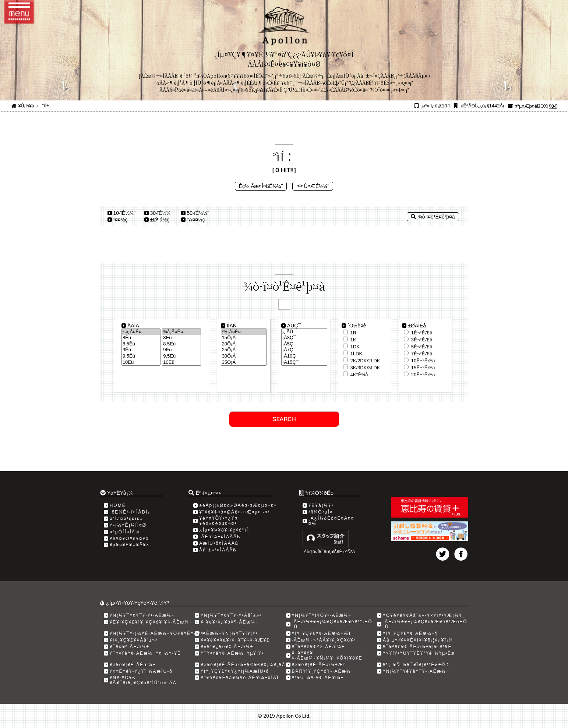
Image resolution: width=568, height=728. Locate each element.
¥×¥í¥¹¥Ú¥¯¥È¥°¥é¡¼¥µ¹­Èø (419, 653)
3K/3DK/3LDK (365, 368)
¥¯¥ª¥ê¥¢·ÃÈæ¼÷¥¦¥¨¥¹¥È (417, 647)
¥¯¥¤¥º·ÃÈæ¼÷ (130, 647)
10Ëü (141, 363)
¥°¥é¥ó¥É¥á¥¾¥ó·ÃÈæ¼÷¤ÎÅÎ (240, 678)
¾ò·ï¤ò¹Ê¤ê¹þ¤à (433, 217)
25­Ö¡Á (244, 350)
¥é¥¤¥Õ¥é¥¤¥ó (129, 539)
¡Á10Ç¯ (304, 356)
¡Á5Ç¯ (304, 344)
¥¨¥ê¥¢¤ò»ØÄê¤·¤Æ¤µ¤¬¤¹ (234, 512)
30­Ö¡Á (244, 356)
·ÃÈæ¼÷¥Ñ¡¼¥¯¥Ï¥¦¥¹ (229, 633)
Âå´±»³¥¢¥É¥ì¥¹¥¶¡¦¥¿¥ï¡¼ (418, 640)
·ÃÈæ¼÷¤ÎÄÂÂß (220, 537)
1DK (355, 347)
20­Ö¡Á (244, 344)
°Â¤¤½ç (196, 220)
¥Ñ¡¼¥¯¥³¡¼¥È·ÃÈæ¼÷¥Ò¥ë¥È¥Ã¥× (157, 633)
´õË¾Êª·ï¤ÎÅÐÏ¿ (130, 512)
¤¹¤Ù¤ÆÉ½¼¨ (313, 186)
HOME (118, 505)
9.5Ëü (141, 356)
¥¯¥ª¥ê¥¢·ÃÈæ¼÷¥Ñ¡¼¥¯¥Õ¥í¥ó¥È (327, 656)
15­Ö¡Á (244, 338)
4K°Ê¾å (359, 375)
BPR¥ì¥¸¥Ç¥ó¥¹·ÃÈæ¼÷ (323, 671)
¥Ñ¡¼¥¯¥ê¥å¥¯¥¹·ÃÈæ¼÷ (416, 671)
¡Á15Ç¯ (304, 363)
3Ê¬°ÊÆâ (422, 340)
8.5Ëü (141, 344)
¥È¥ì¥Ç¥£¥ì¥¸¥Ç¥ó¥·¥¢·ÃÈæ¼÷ (151, 622)
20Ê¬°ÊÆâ (423, 375)
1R (354, 333)
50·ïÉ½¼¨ (198, 213)
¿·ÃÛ (304, 332)
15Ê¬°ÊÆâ (423, 368)
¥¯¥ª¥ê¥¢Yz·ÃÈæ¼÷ (318, 647)
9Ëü (141, 350)
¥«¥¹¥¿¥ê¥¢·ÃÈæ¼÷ (227, 647)
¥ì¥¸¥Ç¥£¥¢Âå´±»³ (134, 640)
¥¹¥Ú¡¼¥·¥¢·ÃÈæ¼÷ (318, 678)
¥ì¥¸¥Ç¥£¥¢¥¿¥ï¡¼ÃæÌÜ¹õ (235, 671)
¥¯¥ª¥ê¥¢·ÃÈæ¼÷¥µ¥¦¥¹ (232, 653)
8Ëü (141, 338)
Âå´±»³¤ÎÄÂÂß (218, 550)
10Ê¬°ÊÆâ (423, 361)
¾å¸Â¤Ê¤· (181, 332)
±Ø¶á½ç (160, 220)
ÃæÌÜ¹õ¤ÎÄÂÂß (219, 543)
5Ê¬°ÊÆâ (422, 347)
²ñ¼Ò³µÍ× (321, 512)
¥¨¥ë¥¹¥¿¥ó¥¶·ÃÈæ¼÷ (230, 622)
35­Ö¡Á (244, 363)
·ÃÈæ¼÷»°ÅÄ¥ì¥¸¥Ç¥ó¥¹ (324, 640)
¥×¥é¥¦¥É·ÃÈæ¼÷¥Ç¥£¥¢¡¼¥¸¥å (243, 665)
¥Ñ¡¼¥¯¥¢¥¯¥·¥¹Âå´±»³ (231, 615)
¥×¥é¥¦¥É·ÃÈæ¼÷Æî (319, 665)
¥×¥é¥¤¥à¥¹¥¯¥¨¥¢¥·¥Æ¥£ (235, 640)
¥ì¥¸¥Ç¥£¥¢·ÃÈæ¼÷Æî (322, 633)
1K (353, 340)
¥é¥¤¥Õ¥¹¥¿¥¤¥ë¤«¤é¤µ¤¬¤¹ (218, 521)
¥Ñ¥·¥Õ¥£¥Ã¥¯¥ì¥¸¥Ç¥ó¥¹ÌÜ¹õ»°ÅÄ (143, 680)
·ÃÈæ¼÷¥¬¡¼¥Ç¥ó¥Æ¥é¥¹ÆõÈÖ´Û (425, 624)
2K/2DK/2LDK (365, 361)
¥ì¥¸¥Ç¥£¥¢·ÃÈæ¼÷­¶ (410, 633)
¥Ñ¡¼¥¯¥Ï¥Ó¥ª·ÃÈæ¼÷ (322, 615)
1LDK (357, 354)
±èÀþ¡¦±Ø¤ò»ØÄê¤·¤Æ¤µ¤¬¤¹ (238, 505)
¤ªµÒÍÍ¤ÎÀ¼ (125, 532)
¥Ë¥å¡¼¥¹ (321, 505)
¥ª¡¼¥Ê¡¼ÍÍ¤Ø (128, 525)
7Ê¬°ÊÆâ (422, 354)
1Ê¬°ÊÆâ (422, 333)
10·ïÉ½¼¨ (125, 213)
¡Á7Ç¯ (304, 350)
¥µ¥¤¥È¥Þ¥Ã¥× (130, 545)
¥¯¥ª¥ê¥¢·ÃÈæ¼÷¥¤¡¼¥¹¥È (145, 653)
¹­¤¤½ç (121, 220)
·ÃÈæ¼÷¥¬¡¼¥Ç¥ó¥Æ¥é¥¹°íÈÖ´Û (332, 624)
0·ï (554, 106)
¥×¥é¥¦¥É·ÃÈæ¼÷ (133, 665)
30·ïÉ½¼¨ (161, 213)
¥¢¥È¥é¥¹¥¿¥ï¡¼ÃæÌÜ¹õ (141, 671)
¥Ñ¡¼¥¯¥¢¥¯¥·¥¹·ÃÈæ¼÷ (142, 615)
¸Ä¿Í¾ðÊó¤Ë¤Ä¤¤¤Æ (331, 521)
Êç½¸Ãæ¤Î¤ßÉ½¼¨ (261, 186)
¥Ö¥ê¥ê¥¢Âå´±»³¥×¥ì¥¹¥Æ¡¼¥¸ (424, 615)
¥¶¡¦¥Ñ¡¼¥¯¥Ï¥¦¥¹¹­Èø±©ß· (417, 665)
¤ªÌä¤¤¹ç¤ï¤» (127, 519)
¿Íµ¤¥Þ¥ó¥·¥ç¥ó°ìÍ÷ (225, 530)
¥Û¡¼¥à (26, 106)
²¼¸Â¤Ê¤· (141, 332)
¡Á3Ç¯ (304, 338)
